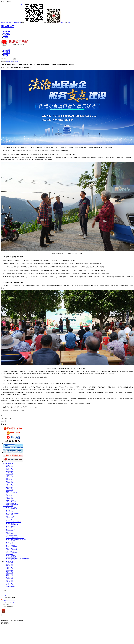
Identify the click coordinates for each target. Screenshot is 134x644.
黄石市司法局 (9, 564)
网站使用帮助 (3, 595)
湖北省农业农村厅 (11, 529)
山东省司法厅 (9, 474)
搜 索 (15, 59)
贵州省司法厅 (9, 484)
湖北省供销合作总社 (11, 560)
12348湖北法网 (4, 23)
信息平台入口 (11, 23)
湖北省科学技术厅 (11, 512)
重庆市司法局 (9, 470)
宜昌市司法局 (9, 569)
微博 (62, 23)
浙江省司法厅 (9, 486)
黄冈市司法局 (9, 576)
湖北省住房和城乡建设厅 (12, 525)
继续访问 (6, 623)
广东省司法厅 (9, 489)
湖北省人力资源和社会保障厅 (13, 522)
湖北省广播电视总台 (11, 557)
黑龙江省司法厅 (10, 500)
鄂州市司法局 (9, 574)
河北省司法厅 (9, 490)
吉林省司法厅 (9, 477)
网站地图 (3, 602)
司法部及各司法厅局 (8, 464)
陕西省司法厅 (9, 478)
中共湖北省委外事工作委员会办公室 (15, 538)
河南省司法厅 (9, 475)
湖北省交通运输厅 (11, 526)
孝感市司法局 (9, 572)
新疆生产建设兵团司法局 (12, 505)
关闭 (10, 418)
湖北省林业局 (9, 531)
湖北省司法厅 (7, 26)
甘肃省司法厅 (9, 480)
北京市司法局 (9, 467)
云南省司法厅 (9, 497)
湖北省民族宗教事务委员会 (13, 513)
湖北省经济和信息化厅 (12, 509)
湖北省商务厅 (9, 532)
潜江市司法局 (9, 583)
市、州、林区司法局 (8, 561)
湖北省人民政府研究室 (12, 550)
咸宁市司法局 (9, 577)
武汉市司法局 (9, 563)
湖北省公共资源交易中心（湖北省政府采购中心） (18, 558)
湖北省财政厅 (9, 521)
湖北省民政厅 (9, 518)
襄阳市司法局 (9, 566)
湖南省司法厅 (9, 483)
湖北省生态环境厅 (11, 523)
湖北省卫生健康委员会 (12, 535)
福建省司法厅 (9, 491)
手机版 (33, 23)
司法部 (8, 465)
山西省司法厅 (9, 473)
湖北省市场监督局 (11, 545)
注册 (69, 23)
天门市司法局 (9, 585)
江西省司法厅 (9, 499)
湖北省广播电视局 (11, 541)
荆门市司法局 (9, 573)
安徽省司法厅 (9, 487)
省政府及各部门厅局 (8, 506)
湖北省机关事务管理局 (12, 553)
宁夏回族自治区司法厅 (12, 503)
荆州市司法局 (9, 567)
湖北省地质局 (9, 554)
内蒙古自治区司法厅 (11, 502)
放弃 (2, 623)
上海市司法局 (9, 471)
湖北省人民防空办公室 (12, 548)
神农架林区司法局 (11, 586)
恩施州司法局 (9, 580)
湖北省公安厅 (9, 515)
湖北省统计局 (9, 544)
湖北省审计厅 (9, 537)
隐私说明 (7, 602)
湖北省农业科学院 (11, 556)
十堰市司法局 (9, 570)
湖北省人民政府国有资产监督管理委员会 (16, 539)
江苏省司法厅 (9, 496)
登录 (67, 23)
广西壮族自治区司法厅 (12, 493)
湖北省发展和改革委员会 (12, 507)
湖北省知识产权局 (11, 551)
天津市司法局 (9, 468)
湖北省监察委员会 (11, 516)
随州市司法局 (9, 579)
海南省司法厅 (9, 494)
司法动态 (11, 61)
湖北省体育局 (9, 542)
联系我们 (12, 602)
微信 (53, 23)
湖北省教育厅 (9, 510)
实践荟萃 (16, 61)
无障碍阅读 (18, 23)
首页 (7, 61)
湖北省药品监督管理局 (12, 547)
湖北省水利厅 (9, 528)
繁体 (65, 23)
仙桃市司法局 (9, 582)
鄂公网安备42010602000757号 (8, 600)
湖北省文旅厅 (9, 534)
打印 (6, 418)
